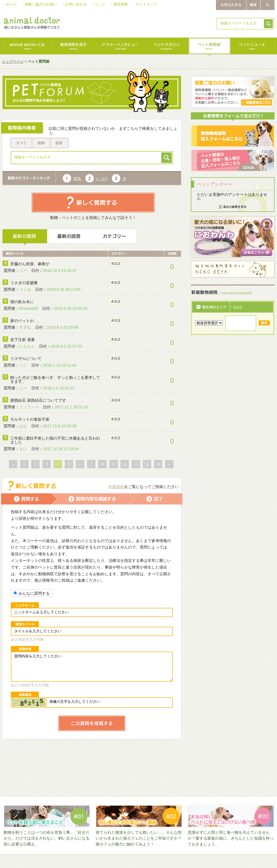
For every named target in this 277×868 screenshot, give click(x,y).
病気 (77, 179)
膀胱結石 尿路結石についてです (38, 400)
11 (136, 464)
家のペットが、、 (26, 321)
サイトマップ (146, 4)
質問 (41, 143)
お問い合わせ (76, 4)
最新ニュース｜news (252, 47)
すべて (21, 143)
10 (125, 464)
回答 (60, 143)
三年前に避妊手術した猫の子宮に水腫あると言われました (55, 440)
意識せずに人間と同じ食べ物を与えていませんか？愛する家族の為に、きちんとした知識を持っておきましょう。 (231, 838)
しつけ (102, 179)
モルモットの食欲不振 (30, 419)
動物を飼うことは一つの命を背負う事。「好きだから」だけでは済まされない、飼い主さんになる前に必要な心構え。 (47, 838)
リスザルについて (26, 359)
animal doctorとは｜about (27, 47)
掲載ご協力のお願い (41, 4)
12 (147, 464)
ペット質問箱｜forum (209, 47)
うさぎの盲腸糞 (24, 283)
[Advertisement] (106, 43)
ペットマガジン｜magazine (166, 47)
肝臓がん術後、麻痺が (30, 264)
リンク (100, 4)
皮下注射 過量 (23, 340)
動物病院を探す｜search (73, 47)
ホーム (11, 4)
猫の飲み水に (22, 302)
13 (158, 464)
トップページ (13, 61)
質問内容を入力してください (92, 667)
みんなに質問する (32, 593)
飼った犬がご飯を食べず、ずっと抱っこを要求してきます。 (55, 379)
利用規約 (116, 487)
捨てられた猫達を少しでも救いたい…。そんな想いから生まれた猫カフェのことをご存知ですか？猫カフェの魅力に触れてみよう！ (139, 838)
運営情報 (121, 4)
